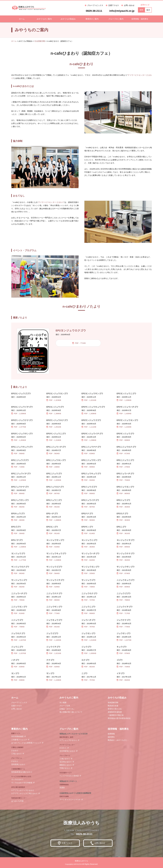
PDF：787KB (88, 627)
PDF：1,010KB (89, 640)
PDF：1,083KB (89, 653)
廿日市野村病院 (17, 736)
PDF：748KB (88, 587)
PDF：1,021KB (54, 653)
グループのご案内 (116, 19)
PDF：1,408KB (89, 413)
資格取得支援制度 (115, 712)
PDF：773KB (53, 613)
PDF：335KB (88, 573)
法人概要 (63, 702)
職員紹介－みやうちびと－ (118, 740)
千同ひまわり (65, 768)
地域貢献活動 (113, 702)
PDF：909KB (88, 467)
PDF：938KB (18, 680)
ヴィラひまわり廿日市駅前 (22, 783)
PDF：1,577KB (19, 427)
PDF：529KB (53, 587)
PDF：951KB (53, 533)
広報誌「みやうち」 (67, 709)
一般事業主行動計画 (116, 715)
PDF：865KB (123, 493)
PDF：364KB (123, 507)
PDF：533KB (53, 547)
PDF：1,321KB (89, 400)
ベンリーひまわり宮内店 (69, 776)
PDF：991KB (53, 507)
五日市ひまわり (66, 762)
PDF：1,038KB (19, 547)
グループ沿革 (65, 706)
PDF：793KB (123, 480)
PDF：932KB (88, 480)
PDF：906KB (88, 493)
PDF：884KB (18, 493)
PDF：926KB (53, 667)
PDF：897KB (53, 493)
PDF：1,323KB (54, 400)
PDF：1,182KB (54, 640)
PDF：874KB (123, 573)
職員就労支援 (113, 706)
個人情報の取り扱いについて (71, 712)
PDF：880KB (53, 600)
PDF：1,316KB (54, 440)
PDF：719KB (18, 467)
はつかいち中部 (17, 801)
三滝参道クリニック (19, 740)
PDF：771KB (79, 343)
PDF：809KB (123, 587)
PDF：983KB (18, 573)
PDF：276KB (123, 467)
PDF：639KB (88, 453)
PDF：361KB (123, 533)
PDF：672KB (123, 453)
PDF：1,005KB (54, 480)
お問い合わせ (129, 5)
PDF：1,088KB (54, 520)
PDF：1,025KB (19, 480)
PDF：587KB (88, 507)
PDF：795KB (18, 600)
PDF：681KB (88, 667)
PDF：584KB (53, 573)
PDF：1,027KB (124, 640)
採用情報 (111, 734)
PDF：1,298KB (89, 440)
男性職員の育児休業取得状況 (119, 718)
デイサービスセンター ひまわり (51, 202)
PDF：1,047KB (19, 640)
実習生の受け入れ (115, 709)
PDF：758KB (18, 627)
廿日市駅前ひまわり (67, 751)
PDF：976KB (123, 653)
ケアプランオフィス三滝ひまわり (24, 793)
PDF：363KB (18, 520)
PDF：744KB (123, 667)
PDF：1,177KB (19, 560)
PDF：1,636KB (19, 413)
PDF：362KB (123, 560)
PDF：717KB (123, 613)
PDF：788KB (123, 600)
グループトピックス (95, 5)
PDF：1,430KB (124, 413)
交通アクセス (114, 5)
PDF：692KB (123, 680)
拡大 (148, 10)
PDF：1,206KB (124, 400)
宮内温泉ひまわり (18, 764)
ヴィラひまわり (17, 779)
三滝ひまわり (17, 754)
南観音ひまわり (66, 765)
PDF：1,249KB (54, 680)
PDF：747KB (88, 600)
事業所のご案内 (92, 19)
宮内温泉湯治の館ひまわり (22, 772)
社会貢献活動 (40, 41)
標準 (141, 10)
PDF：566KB (18, 453)
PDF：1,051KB (54, 427)
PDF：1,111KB (89, 427)
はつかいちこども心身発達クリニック (26, 743)
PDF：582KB (18, 587)
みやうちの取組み (68, 19)
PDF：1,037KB (19, 653)
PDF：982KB (18, 507)
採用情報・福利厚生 (140, 19)
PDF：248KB (53, 467)
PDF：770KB (123, 627)
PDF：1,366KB (54, 413)
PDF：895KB (123, 547)
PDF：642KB (88, 560)
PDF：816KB (18, 613)
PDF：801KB (53, 627)
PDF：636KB (18, 667)
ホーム (22, 19)
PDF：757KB (88, 680)
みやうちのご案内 (44, 19)
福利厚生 (111, 737)
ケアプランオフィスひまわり (23, 790)
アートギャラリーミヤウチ (70, 800)
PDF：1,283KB (19, 440)
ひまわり (15, 750)
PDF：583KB (53, 453)
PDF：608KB (123, 440)
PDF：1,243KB (124, 427)
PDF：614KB (88, 533)
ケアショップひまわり (68, 740)
